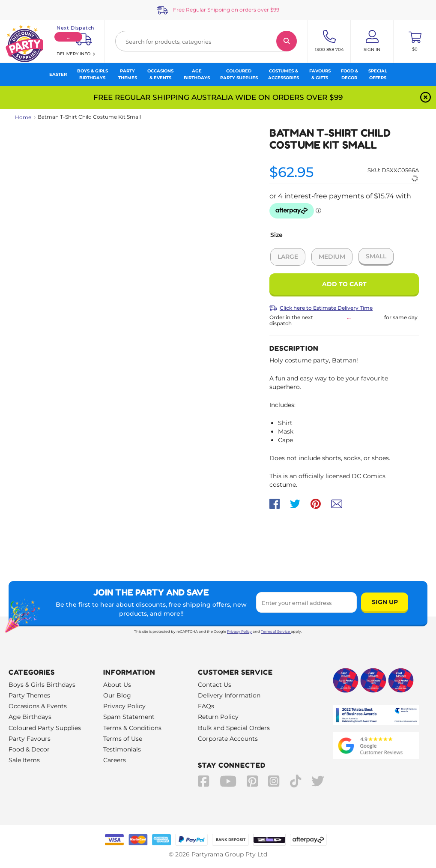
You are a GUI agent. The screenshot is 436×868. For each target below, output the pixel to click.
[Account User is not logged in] (372, 41)
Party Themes (29, 695)
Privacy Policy (239, 632)
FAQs (206, 706)
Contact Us (215, 685)
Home (23, 117)
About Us (117, 685)
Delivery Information (229, 695)
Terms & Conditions (132, 728)
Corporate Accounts (228, 739)
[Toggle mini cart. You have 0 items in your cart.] (415, 41)
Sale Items (24, 760)
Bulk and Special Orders (234, 728)
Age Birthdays (30, 717)
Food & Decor (29, 749)
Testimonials (122, 749)
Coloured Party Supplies (45, 728)
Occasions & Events (38, 706)
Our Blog (117, 695)
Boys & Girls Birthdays (42, 685)
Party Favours (30, 739)
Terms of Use (123, 739)
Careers (115, 760)
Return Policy (218, 717)
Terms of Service (276, 632)
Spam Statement (129, 717)
